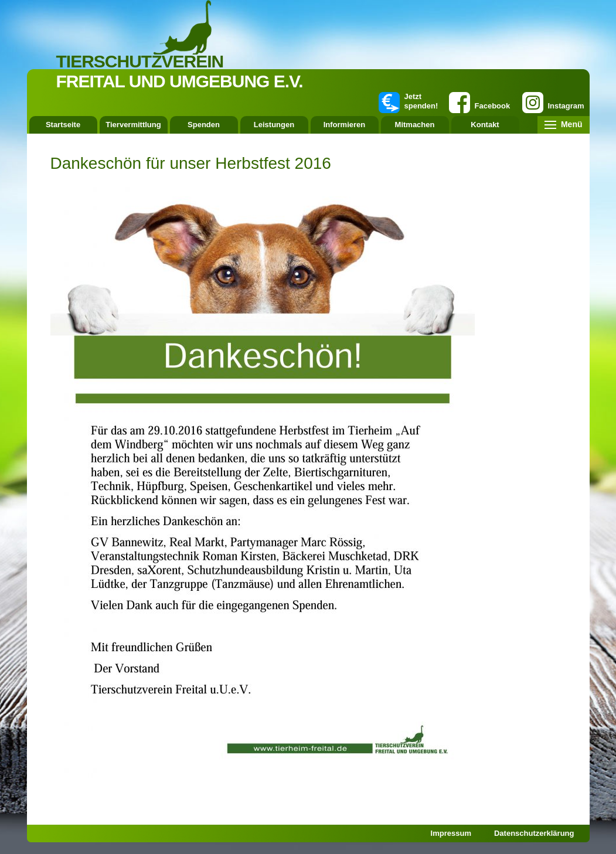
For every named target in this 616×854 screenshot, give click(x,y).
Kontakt (485, 125)
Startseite (63, 125)
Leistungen (274, 125)
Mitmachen (415, 125)
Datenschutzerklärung (534, 833)
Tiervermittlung (133, 125)
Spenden (204, 125)
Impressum (451, 833)
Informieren (345, 125)
